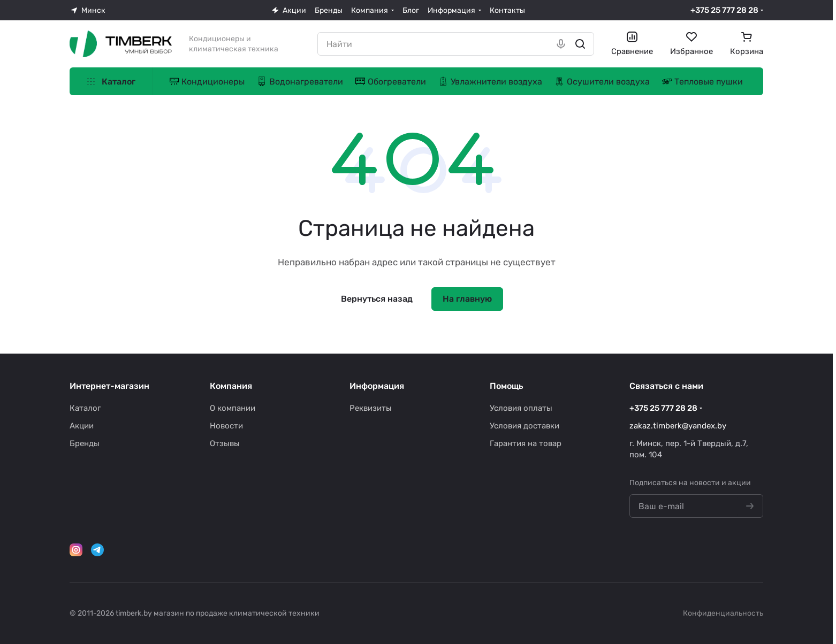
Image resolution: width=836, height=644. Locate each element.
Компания (231, 386)
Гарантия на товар (526, 443)
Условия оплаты (521, 408)
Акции (82, 426)
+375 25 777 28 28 (724, 10)
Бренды (85, 443)
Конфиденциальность (723, 613)
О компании (233, 408)
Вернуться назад (377, 299)
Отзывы (225, 443)
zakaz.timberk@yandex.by (678, 426)
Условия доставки (525, 426)
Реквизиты (371, 408)
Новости (226, 426)
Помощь (506, 386)
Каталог (85, 408)
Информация (377, 386)
